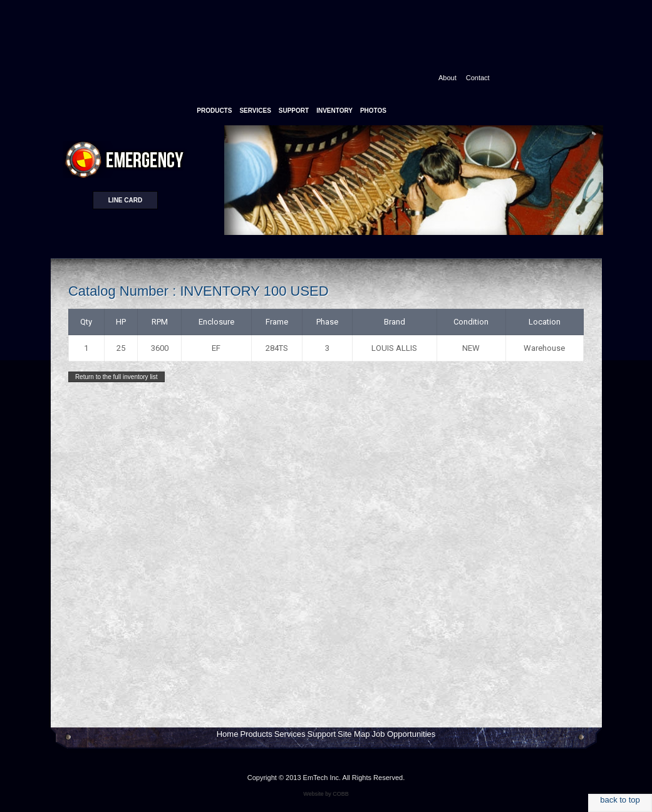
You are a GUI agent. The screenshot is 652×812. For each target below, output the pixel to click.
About (448, 78)
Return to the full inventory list (116, 377)
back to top (620, 800)
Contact (478, 78)
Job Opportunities (403, 734)
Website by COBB (326, 794)
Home (228, 734)
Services (290, 734)
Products (256, 734)
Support (322, 734)
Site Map (354, 734)
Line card (125, 200)
